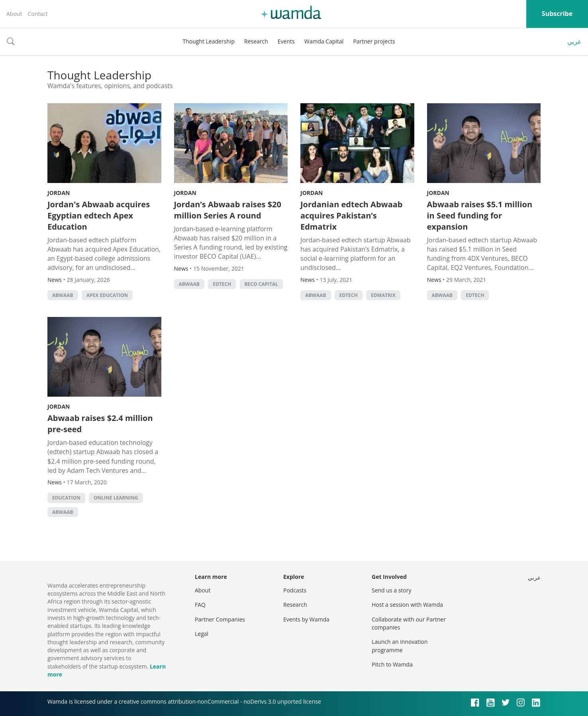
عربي (574, 41)
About (14, 14)
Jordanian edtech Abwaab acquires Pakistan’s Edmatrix (351, 215)
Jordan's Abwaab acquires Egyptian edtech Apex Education (99, 215)
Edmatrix (383, 295)
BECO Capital (262, 284)
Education (66, 498)
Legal (202, 634)
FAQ (200, 605)
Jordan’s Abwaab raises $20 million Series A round (228, 210)
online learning (116, 498)
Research (256, 41)
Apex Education (107, 295)
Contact (37, 14)
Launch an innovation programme (400, 646)
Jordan (59, 193)
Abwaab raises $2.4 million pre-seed (100, 424)
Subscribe (557, 14)
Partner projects (374, 41)
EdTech (222, 284)
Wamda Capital (324, 41)
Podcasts (295, 590)
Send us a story (391, 590)
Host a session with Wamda (407, 605)
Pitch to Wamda (392, 664)
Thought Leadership (209, 41)
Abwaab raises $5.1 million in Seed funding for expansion (480, 215)
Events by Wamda (306, 619)
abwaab (63, 295)
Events (286, 41)
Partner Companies (220, 619)
